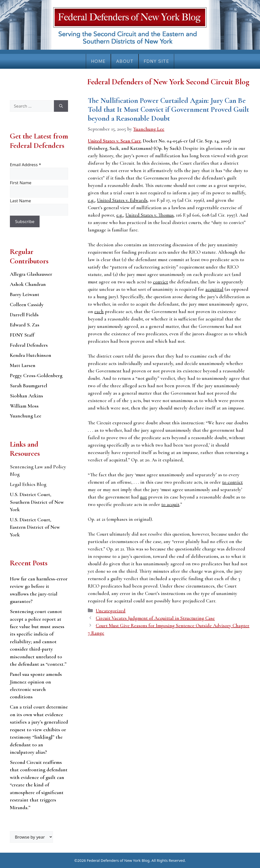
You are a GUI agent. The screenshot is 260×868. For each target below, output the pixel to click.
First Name (21, 183)
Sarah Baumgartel (29, 386)
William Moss (24, 406)
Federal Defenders (29, 345)
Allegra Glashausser (31, 274)
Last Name (20, 201)
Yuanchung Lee (26, 416)
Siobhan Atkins (26, 396)
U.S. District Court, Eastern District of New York (35, 527)
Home (98, 61)
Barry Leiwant (25, 294)
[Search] (61, 106)
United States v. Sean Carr (114, 141)
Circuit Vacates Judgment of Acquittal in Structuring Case (155, 618)
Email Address (25, 165)
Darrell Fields (24, 315)
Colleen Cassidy (27, 305)
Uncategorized (111, 611)
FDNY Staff (22, 335)
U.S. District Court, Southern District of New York (37, 502)
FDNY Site (156, 61)
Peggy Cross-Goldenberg (36, 376)
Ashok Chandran (28, 284)
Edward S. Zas (25, 325)
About (125, 61)
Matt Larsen (23, 365)
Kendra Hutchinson (31, 355)
